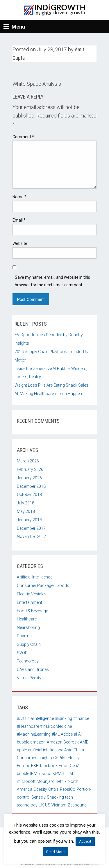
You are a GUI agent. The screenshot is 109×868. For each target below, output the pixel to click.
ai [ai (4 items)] (75, 734)
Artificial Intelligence (35, 577)
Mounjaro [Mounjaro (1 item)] (46, 781)
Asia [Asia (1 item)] (68, 750)
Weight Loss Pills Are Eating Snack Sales (51, 385)
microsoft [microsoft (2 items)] (26, 781)
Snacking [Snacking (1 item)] (55, 797)
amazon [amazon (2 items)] (38, 742)
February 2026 (30, 469)
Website (20, 243)
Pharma (24, 636)
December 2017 (31, 528)
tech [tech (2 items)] (69, 797)
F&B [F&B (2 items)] (35, 766)
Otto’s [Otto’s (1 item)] (53, 789)
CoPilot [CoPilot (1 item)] (60, 758)
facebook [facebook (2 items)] (49, 766)
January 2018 (29, 520)
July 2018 (26, 503)
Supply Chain (29, 644)
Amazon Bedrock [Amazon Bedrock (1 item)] (63, 742)
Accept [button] (85, 841)
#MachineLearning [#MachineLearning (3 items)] (34, 734)
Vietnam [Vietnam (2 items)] (59, 805)
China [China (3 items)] (79, 750)
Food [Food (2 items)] (64, 766)
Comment (23, 137)
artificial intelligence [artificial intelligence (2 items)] (45, 750)
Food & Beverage (32, 611)
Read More (55, 852)
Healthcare (27, 619)
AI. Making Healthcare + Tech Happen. (49, 394)
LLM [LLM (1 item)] (69, 774)
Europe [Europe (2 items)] (23, 766)
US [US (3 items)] (48, 805)
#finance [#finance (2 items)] (81, 718)
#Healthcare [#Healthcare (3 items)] (28, 726)
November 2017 (32, 536)
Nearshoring (28, 627)
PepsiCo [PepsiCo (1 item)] (68, 789)
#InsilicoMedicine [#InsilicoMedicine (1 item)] (56, 726)
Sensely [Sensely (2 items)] (39, 797)
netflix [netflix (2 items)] (61, 781)
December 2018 (31, 486)
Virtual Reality (29, 678)
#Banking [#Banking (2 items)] (64, 718)
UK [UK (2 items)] (41, 805)
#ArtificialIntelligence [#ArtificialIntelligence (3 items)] (35, 718)
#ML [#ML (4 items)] (56, 734)
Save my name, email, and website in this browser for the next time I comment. (52, 281)
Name (19, 197)
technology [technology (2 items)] (27, 805)
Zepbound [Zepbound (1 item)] (77, 805)
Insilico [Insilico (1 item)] (45, 774)
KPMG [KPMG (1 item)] (58, 774)
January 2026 (29, 478)
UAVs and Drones (33, 669)
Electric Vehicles (32, 594)
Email (19, 220)
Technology (28, 661)
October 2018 (29, 495)
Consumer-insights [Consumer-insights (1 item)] (34, 758)
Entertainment (30, 602)
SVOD (22, 653)
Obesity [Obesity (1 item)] (40, 789)
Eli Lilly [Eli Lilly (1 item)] (74, 758)
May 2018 (26, 511)
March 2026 (28, 461)
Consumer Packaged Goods (43, 585)
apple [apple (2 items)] (22, 750)
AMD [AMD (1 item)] (84, 742)
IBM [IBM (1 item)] (34, 774)
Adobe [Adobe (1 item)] (67, 734)
